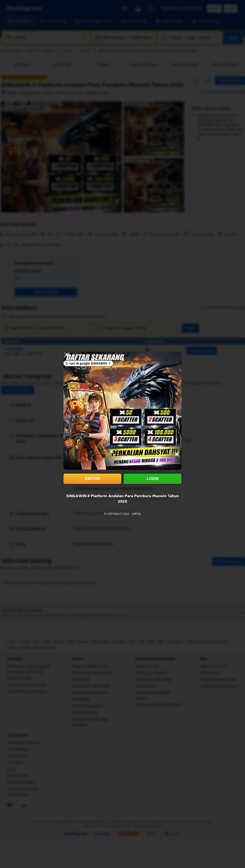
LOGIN (153, 479)
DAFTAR (92, 479)
